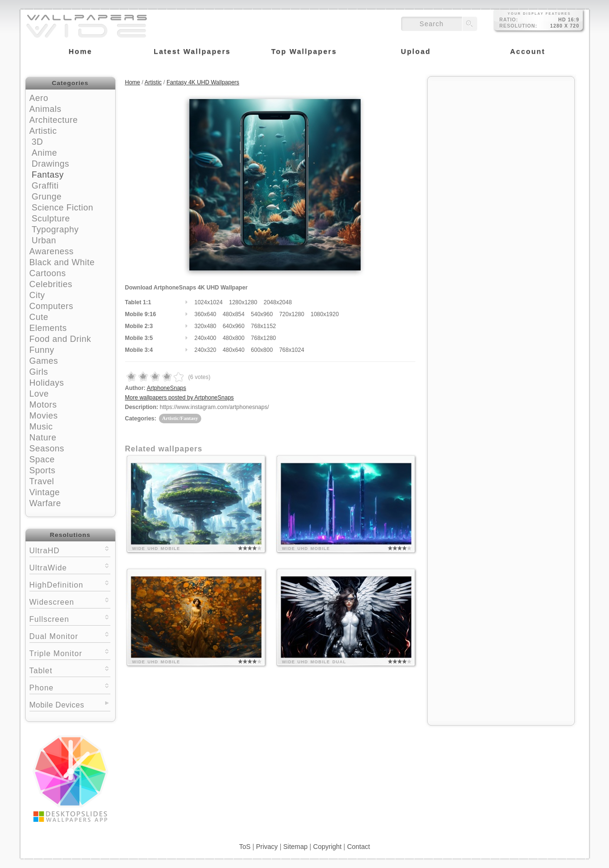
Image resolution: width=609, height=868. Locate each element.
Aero (39, 98)
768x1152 (263, 326)
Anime (45, 153)
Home (133, 82)
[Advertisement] (501, 141)
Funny (42, 350)
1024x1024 (209, 302)
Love (39, 394)
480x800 (234, 338)
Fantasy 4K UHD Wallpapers (203, 82)
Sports (43, 470)
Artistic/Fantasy (180, 418)
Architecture (54, 120)
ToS (245, 847)
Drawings (51, 164)
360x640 (206, 314)
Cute (39, 317)
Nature (43, 438)
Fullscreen (70, 618)
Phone (70, 687)
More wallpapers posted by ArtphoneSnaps (180, 398)
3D (38, 142)
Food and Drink (60, 339)
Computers (52, 306)
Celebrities (51, 284)
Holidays (47, 383)
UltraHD (70, 550)
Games (44, 361)
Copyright (327, 847)
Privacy (267, 847)
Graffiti (45, 186)
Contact (358, 847)
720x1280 (292, 314)
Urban (44, 240)
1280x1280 (243, 302)
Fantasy (48, 175)
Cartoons (48, 273)
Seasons (47, 449)
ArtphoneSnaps (167, 388)
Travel (42, 481)
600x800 (262, 350)
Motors (43, 405)
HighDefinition (70, 584)
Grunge (47, 197)
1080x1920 (325, 314)
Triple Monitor (70, 653)
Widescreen (70, 601)
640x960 (234, 326)
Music (41, 427)
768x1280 (263, 338)
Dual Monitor (70, 635)
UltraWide (70, 567)
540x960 (262, 314)
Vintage (45, 492)
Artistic (43, 131)
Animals (46, 109)
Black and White (62, 262)
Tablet (70, 670)
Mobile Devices (57, 705)
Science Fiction (63, 208)
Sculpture (51, 219)
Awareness (52, 251)
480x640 (234, 350)
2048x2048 (278, 302)
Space (42, 459)
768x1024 (292, 350)
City (37, 295)
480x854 (234, 314)
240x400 (206, 338)
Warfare (45, 503)
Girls (39, 372)
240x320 (206, 350)
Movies (44, 416)
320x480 (206, 326)
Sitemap (295, 847)
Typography (55, 229)
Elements (48, 328)
